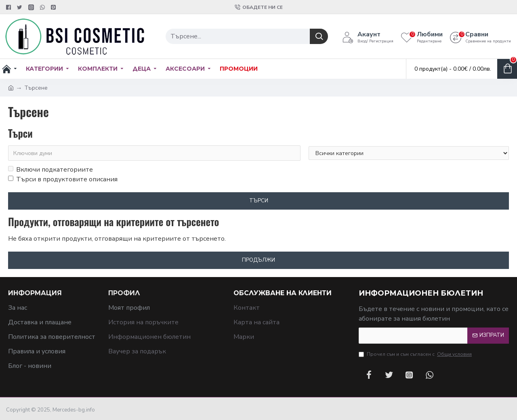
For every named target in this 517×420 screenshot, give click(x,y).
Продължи (258, 260)
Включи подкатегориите (50, 170)
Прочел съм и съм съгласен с (416, 354)
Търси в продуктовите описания (63, 179)
